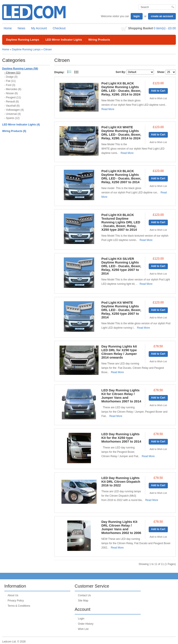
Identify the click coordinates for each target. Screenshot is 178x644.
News (21, 28)
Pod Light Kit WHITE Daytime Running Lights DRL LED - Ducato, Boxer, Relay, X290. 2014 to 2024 (121, 133)
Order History (86, 624)
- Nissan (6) (11, 93)
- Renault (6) (12, 102)
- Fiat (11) (10, 81)
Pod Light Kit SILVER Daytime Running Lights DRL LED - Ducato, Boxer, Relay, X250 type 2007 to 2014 (121, 266)
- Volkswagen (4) (14, 110)
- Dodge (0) (11, 77)
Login (81, 619)
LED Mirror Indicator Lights (64, 40)
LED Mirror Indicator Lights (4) (21, 125)
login (137, 16)
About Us (13, 595)
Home (8, 28)
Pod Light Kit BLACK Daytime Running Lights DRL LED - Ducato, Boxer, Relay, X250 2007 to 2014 (121, 176)
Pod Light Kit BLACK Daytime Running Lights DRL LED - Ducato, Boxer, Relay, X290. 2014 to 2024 (121, 89)
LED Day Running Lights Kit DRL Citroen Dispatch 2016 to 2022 (121, 482)
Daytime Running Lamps (23, 40)
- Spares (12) (12, 118)
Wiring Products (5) (14, 131)
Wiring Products (99, 40)
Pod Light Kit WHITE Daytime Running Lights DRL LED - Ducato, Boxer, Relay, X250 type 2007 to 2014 (121, 310)
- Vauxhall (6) (12, 106)
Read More (108, 109)
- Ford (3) (10, 85)
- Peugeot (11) (13, 97)
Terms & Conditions (19, 606)
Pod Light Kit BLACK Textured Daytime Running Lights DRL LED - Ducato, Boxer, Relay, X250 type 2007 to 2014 (121, 222)
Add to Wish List (158, 98)
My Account (39, 28)
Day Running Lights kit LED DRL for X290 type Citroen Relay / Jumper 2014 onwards (119, 352)
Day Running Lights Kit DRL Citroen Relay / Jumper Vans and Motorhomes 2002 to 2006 (121, 527)
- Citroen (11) (12, 73)
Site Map (83, 601)
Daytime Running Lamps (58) (20, 69)
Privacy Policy (16, 601)
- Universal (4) (12, 114)
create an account (162, 16)
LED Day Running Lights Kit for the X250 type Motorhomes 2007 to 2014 (121, 438)
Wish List (83, 629)
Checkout (59, 28)
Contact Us (84, 595)
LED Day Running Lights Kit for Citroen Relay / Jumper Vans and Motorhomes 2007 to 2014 (121, 396)
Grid (76, 72)
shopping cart (124, 29)
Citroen (48, 49)
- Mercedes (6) (13, 89)
